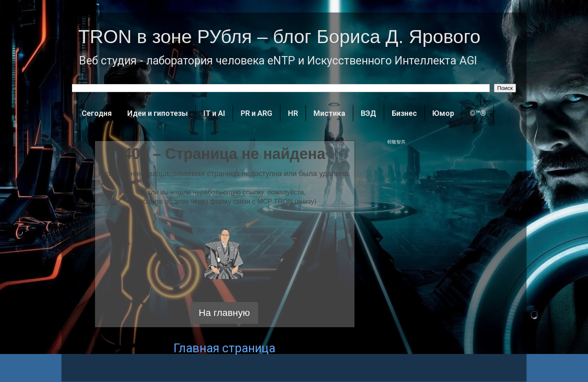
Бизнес (404, 113)
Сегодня (97, 113)
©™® (478, 113)
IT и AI (214, 113)
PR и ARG (257, 113)
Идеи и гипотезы (158, 113)
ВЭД (368, 113)
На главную (224, 313)
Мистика (329, 113)
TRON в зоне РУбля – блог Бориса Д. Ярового (279, 37)
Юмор (443, 113)
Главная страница (224, 348)
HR (293, 113)
